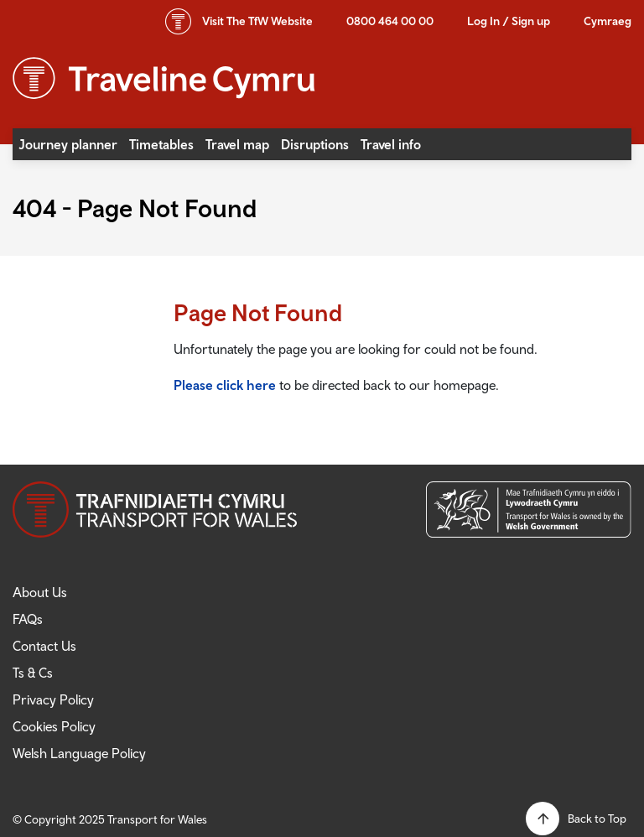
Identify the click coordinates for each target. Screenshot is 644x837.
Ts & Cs (33, 673)
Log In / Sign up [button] (509, 21)
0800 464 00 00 (390, 21)
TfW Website (257, 21)
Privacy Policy (53, 699)
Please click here (225, 385)
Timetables (161, 144)
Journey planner (68, 144)
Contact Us (44, 646)
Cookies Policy (54, 726)
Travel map (237, 144)
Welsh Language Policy (79, 753)
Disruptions (315, 144)
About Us (40, 592)
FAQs (28, 619)
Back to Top (597, 819)
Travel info (391, 144)
